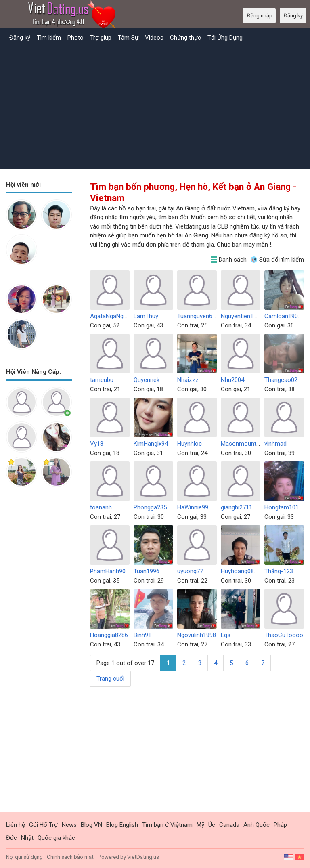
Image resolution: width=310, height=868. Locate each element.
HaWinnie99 (193, 507)
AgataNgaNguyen (113, 316)
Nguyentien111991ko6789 (255, 316)
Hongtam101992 (286, 507)
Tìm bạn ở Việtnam (167, 825)
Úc (212, 825)
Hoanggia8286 (109, 635)
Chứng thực (185, 38)
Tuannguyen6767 (200, 316)
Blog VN (91, 825)
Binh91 (142, 635)
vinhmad (275, 444)
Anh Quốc (257, 825)
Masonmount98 (242, 444)
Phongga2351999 (157, 507)
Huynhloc (190, 444)
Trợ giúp (101, 38)
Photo (75, 38)
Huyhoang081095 (244, 571)
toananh (101, 507)
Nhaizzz (188, 380)
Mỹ (200, 825)
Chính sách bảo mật (70, 857)
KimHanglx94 (151, 444)
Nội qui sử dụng (24, 857)
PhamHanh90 (108, 571)
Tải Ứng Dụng (225, 38)
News (69, 825)
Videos (154, 38)
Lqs (226, 635)
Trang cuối (110, 679)
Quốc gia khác (56, 838)
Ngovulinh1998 (197, 635)
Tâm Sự (128, 38)
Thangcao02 (281, 380)
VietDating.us (143, 857)
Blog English (122, 825)
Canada (229, 825)
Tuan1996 (147, 571)
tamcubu (102, 380)
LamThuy (146, 316)
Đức (12, 838)
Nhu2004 (232, 380)
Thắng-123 (279, 571)
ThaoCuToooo (284, 635)
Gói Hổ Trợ (43, 825)
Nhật (27, 838)
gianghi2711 (237, 507)
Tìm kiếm (49, 38)
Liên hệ (16, 825)
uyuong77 (190, 571)
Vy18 (97, 444)
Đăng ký (20, 38)
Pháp (280, 825)
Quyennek (147, 380)
